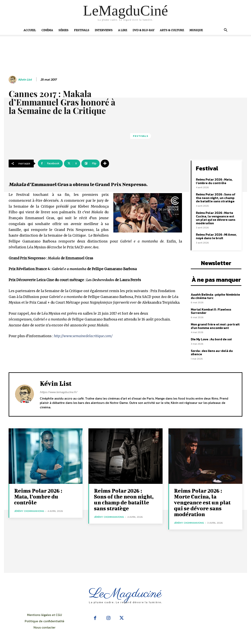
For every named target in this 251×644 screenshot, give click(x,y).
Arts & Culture (172, 30)
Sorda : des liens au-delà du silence (212, 352)
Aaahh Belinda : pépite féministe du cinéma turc (215, 296)
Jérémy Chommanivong (29, 511)
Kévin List (25, 79)
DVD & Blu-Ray (143, 30)
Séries (63, 30)
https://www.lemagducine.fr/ (58, 392)
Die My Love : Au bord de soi (211, 339)
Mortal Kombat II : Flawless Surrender (211, 311)
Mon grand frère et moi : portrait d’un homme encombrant (215, 326)
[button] (226, 30)
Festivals (82, 30)
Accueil (30, 30)
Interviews (104, 30)
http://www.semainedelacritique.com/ (83, 336)
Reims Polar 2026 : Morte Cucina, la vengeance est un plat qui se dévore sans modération (216, 218)
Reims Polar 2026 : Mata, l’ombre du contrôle (214, 181)
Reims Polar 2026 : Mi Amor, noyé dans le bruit (216, 236)
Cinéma (47, 30)
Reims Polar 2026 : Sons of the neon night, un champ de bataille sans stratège (216, 198)
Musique (196, 30)
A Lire (123, 30)
